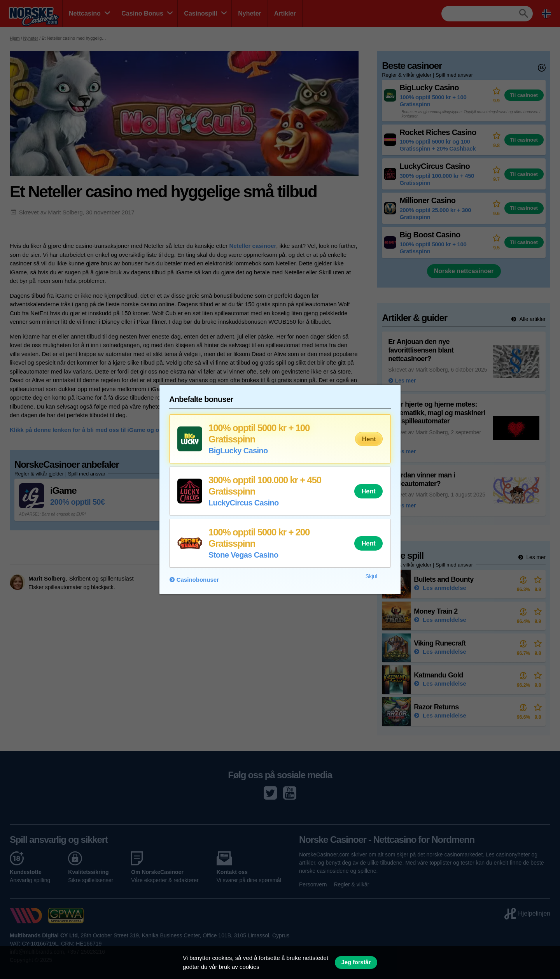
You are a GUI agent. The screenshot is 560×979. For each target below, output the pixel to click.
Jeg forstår (356, 962)
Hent (369, 439)
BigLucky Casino (238, 451)
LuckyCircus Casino (244, 503)
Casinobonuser (198, 580)
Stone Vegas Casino (243, 555)
